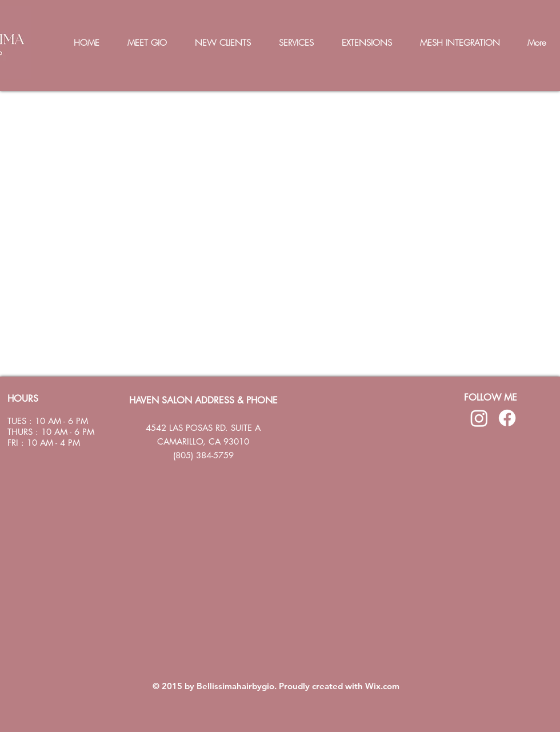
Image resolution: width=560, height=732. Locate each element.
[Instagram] (479, 418)
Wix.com (382, 686)
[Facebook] (507, 418)
